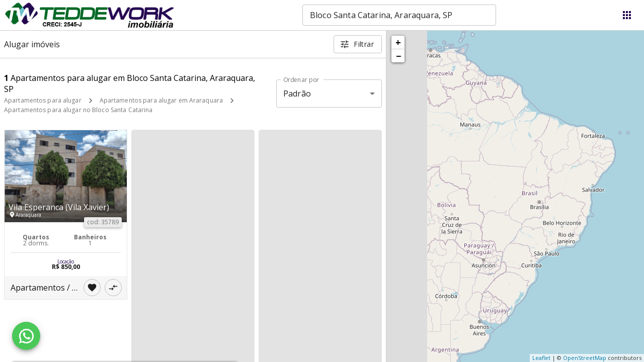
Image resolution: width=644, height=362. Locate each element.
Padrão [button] (297, 94)
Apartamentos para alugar (43, 100)
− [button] (398, 56)
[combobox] (399, 15)
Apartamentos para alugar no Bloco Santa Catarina (78, 110)
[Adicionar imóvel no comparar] (113, 288)
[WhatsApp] (26, 336)
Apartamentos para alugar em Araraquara (161, 100)
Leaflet (541, 358)
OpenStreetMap (585, 358)
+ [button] (398, 42)
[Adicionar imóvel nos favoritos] (92, 288)
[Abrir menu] (627, 15)
